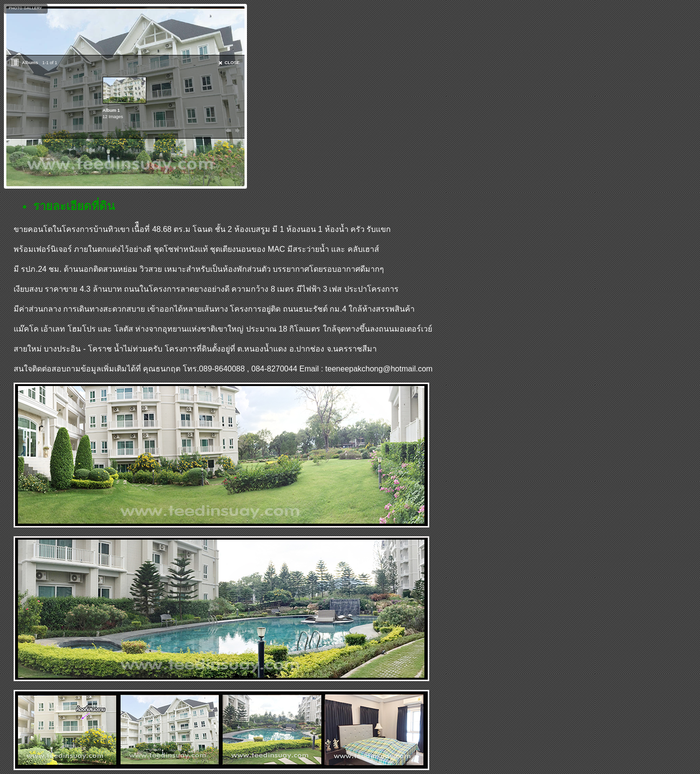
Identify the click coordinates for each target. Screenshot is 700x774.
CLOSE (232, 63)
